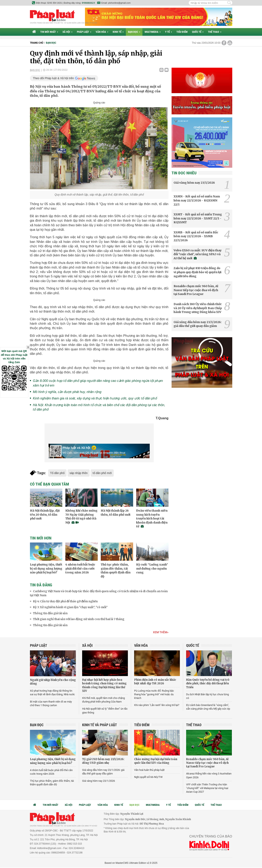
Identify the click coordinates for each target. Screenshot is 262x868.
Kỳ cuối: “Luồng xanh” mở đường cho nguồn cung (152, 568)
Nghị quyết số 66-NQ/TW (148, 777)
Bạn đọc (134, 32)
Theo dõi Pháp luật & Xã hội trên (54, 78)
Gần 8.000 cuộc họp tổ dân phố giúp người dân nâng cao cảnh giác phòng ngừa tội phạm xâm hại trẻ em (98, 383)
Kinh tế (118, 32)
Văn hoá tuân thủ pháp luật (149, 770)
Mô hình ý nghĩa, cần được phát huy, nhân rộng (67, 392)
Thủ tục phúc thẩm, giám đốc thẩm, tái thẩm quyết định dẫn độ (116, 570)
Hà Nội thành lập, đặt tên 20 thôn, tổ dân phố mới (45, 515)
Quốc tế (198, 32)
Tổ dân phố (57, 473)
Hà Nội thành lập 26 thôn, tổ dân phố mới (116, 513)
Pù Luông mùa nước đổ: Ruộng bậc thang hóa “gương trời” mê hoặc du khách (154, 694)
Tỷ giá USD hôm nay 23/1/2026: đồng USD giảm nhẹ (103, 761)
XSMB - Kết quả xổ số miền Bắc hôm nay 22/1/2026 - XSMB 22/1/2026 (196, 236)
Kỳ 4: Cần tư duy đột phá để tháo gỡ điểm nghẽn (65, 601)
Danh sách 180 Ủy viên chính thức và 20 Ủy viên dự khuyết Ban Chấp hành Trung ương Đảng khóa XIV (198, 308)
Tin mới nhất (49, 32)
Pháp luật (84, 32)
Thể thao (215, 32)
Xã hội (67, 32)
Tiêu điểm (182, 32)
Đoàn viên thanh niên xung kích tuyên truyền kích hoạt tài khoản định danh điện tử (152, 518)
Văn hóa (102, 32)
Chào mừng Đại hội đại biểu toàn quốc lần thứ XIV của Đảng (156, 761)
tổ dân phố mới (102, 473)
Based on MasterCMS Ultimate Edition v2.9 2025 (131, 863)
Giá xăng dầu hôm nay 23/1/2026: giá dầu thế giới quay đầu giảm (198, 324)
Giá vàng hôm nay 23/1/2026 (194, 183)
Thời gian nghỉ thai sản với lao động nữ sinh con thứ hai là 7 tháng (79, 619)
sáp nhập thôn (79, 473)
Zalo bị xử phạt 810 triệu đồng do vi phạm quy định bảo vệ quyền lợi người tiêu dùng (197, 272)
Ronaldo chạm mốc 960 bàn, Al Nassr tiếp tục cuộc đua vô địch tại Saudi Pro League (196, 290)
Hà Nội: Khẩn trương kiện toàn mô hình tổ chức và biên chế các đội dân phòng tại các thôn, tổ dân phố (99, 407)
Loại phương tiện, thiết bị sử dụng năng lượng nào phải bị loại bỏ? (46, 568)
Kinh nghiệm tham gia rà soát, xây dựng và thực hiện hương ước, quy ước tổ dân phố (95, 398)
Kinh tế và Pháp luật (100, 725)
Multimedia (153, 32)
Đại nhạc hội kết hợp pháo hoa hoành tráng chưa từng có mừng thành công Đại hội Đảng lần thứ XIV (104, 685)
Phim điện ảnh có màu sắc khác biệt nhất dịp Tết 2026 (155, 682)
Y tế (169, 32)
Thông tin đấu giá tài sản (50, 613)
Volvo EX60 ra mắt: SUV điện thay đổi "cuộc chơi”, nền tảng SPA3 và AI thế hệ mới (198, 254)
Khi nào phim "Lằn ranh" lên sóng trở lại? (157, 705)
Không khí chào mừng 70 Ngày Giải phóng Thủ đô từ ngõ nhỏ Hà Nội (81, 517)
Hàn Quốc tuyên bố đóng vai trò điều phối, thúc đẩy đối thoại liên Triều (208, 683)
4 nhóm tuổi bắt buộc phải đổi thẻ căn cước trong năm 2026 (80, 568)
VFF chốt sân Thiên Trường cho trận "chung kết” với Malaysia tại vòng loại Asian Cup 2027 (207, 788)
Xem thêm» (161, 632)
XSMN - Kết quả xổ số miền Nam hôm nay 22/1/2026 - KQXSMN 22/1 (197, 200)
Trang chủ (37, 43)
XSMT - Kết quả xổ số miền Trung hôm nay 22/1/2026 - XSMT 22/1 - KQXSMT (198, 218)
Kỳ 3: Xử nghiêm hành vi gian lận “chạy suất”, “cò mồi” (70, 607)
